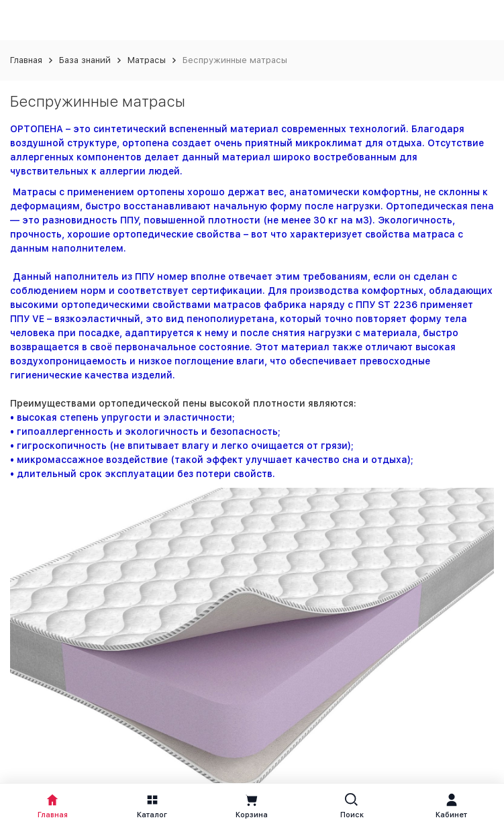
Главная (26, 60)
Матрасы (147, 60)
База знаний (85, 60)
